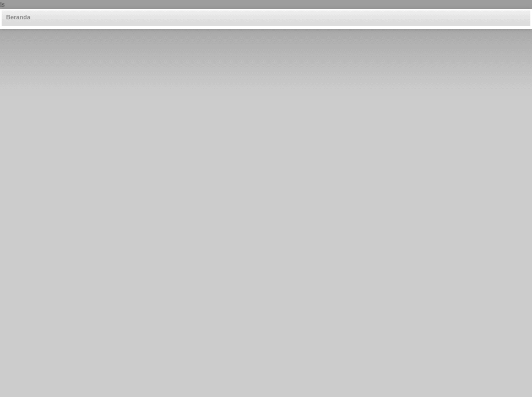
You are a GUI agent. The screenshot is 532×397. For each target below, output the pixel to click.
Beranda (18, 17)
